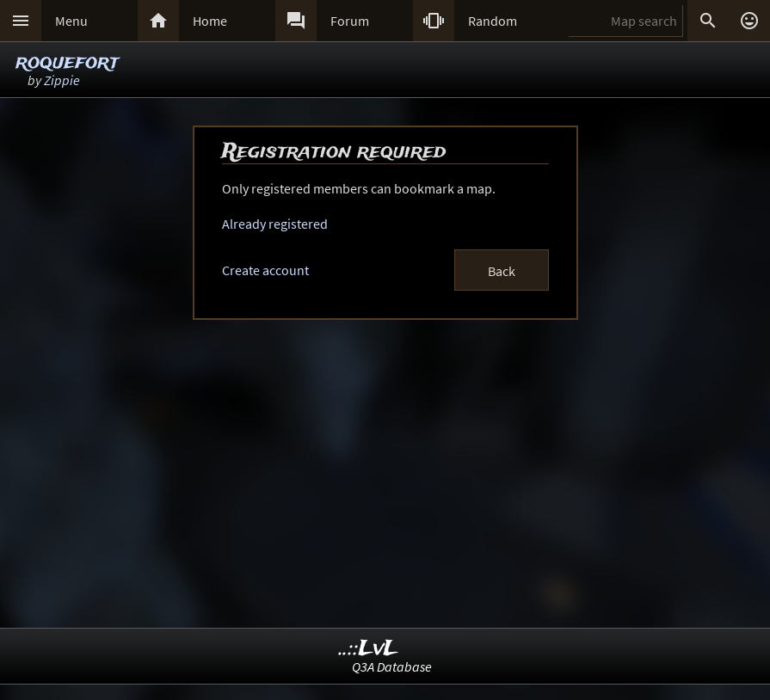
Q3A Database (392, 666)
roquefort (67, 62)
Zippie (62, 80)
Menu (71, 21)
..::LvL (369, 649)
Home (210, 21)
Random (493, 21)
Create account (265, 270)
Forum (350, 21)
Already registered (275, 224)
